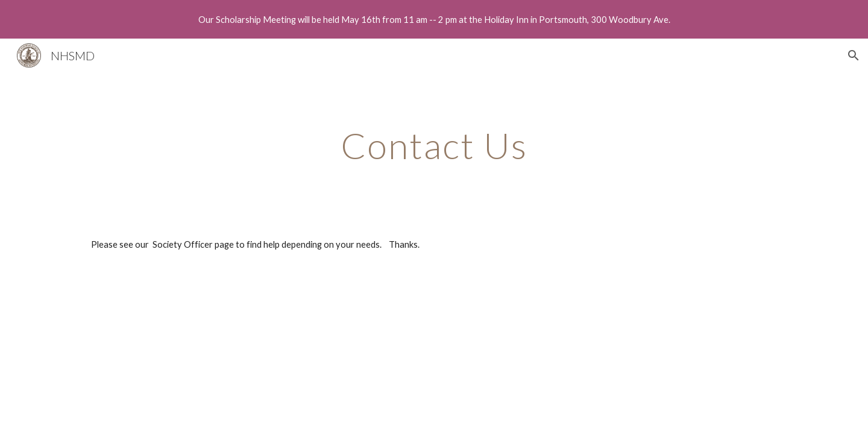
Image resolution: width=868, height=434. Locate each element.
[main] (434, 145)
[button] (854, 55)
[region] (434, 19)
